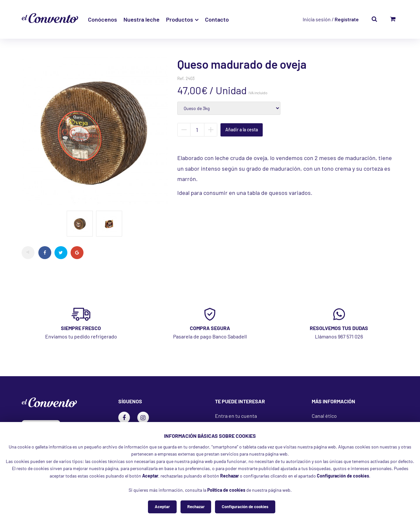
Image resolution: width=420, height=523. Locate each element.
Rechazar (196, 507)
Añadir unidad (210, 130)
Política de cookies (226, 490)
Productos (180, 19)
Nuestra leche (142, 19)
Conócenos (103, 19)
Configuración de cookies (245, 507)
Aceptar (162, 507)
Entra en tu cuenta (236, 416)
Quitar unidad (184, 130)
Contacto (217, 19)
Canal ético (324, 416)
